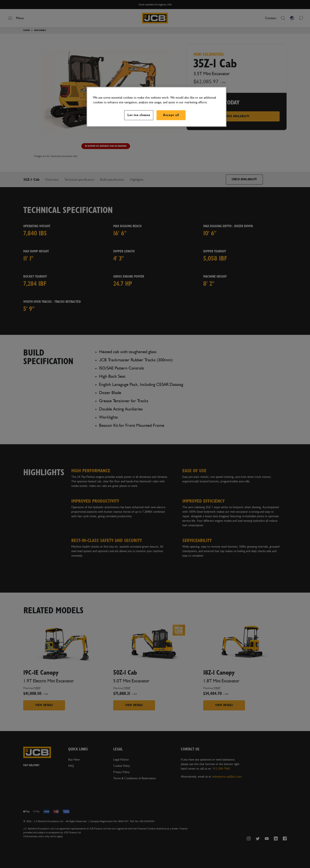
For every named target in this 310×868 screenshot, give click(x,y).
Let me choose (139, 115)
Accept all (171, 115)
